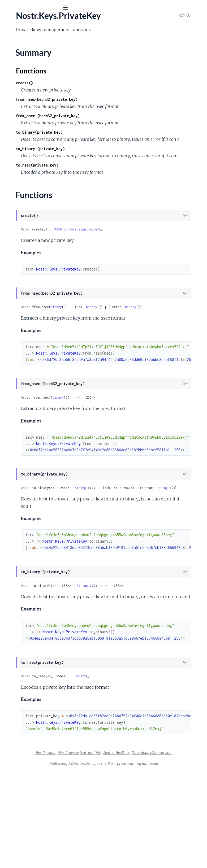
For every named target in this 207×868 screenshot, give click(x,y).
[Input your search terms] (40, 8)
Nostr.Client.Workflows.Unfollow (34, 182)
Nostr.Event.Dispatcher (25, 218)
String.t (162, 550)
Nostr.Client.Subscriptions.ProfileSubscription (46, 125)
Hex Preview (144, 835)
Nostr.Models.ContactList (28, 364)
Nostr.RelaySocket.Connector (31, 407)
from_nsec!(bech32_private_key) (127, 136)
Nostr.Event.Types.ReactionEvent (34, 282)
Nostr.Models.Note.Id (24, 379)
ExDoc (121, 853)
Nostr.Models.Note (21, 372)
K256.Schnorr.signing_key (156, 271)
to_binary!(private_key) (120, 183)
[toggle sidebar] (72, 8)
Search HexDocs (123, 842)
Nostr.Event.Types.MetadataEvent (35, 275)
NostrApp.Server (19, 465)
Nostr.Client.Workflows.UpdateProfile (39, 189)
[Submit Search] (8, 8)
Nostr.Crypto (16, 197)
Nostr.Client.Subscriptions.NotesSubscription (46, 118)
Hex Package (121, 835)
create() (104, 96)
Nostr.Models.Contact (24, 357)
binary (136, 348)
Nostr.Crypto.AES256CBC (28, 204)
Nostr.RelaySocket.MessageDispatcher (39, 422)
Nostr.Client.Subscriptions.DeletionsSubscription (49, 96)
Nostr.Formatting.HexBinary (30, 318)
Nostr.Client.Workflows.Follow (32, 161)
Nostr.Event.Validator (23, 304)
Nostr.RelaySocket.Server (27, 443)
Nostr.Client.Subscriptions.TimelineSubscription (48, 146)
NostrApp (13, 457)
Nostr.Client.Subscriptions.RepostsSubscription (47, 139)
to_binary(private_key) (119, 159)
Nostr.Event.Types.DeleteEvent (32, 254)
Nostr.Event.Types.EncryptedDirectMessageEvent (49, 261)
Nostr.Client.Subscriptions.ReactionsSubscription (49, 132)
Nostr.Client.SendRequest (28, 82)
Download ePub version (158, 842)
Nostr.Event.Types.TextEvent (30, 297)
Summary (17, 335)
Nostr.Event (15, 211)
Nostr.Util (13, 450)
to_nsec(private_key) (117, 206)
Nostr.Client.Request (23, 75)
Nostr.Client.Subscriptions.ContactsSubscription (48, 89)
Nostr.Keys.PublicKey (24, 350)
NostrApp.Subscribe (22, 472)
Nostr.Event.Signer (21, 239)
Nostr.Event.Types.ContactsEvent (34, 247)
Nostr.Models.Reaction (25, 393)
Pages (11, 37)
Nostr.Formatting (20, 311)
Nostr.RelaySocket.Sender (27, 436)
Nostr (13, 21)
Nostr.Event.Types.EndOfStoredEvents (39, 268)
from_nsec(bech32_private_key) (126, 112)
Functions (18, 341)
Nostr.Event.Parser (21, 232)
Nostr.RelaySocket (21, 400)
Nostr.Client (15, 60)
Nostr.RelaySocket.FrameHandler (34, 415)
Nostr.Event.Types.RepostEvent (33, 290)
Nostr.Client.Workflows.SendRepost (37, 175)
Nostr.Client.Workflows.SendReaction (38, 168)
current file (166, 835)
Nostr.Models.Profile (23, 386)
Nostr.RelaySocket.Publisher (30, 429)
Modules (32, 37)
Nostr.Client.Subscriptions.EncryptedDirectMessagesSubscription (64, 103)
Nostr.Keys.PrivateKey (25, 325)
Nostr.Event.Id (17, 225)
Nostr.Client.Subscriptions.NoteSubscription (45, 111)
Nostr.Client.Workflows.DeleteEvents (38, 154)
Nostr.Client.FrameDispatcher (31, 68)
